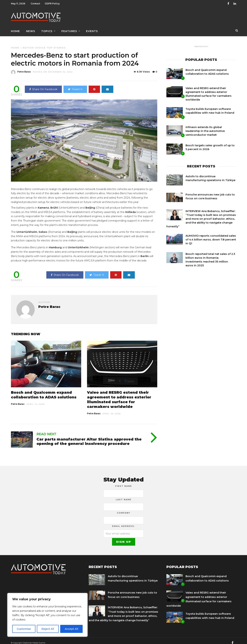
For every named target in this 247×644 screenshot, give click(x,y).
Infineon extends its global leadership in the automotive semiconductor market (205, 127)
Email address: (124, 522)
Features (69, 29)
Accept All (71, 629)
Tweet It (75, 85)
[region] (47, 615)
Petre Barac (18, 400)
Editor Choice (34, 44)
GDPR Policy (52, 4)
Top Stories (56, 44)
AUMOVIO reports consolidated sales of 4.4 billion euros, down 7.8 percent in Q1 (211, 236)
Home (15, 29)
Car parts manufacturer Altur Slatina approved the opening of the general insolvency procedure (89, 437)
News (31, 29)
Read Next (46, 430)
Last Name (124, 496)
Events (92, 29)
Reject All (48, 629)
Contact (35, 4)
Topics (47, 29)
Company (124, 509)
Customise (24, 629)
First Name (124, 482)
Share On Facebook (43, 85)
